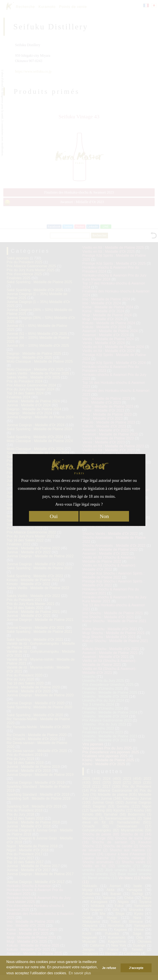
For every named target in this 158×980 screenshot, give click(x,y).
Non (104, 516)
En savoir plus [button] (80, 973)
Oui (54, 516)
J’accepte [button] (136, 968)
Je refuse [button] (109, 968)
